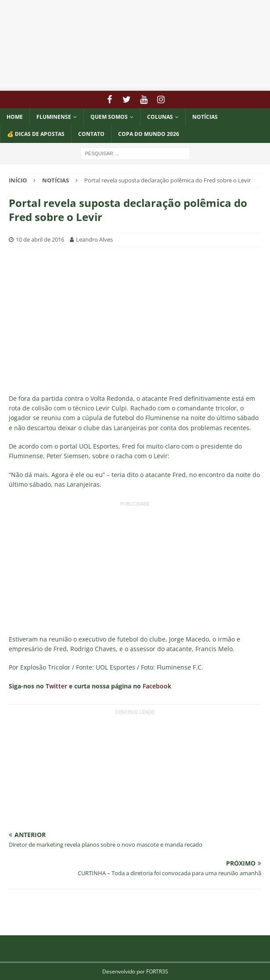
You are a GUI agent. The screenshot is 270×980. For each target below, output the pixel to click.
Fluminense (54, 117)
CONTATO (91, 134)
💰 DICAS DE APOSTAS (36, 134)
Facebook (157, 686)
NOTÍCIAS (205, 117)
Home (15, 117)
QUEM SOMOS (109, 117)
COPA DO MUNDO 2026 (149, 134)
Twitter (56, 686)
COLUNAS (160, 117)
